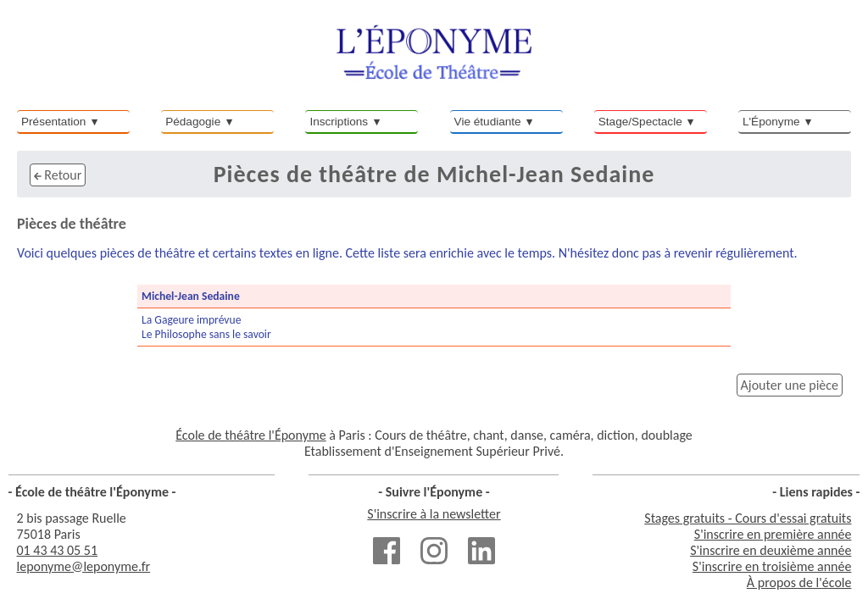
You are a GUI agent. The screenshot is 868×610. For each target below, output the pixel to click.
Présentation (53, 122)
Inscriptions (339, 122)
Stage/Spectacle (640, 122)
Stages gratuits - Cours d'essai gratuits (748, 518)
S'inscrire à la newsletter (434, 514)
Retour (58, 175)
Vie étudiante (488, 122)
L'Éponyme (771, 122)
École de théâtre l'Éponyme (250, 435)
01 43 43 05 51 (58, 550)
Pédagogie (193, 122)
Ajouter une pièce (790, 385)
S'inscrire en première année (773, 534)
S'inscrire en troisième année (772, 566)
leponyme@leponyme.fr (84, 566)
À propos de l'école (799, 582)
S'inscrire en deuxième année (771, 550)
